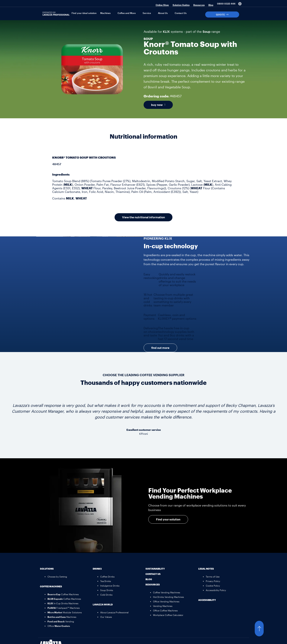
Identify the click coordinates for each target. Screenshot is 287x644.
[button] (263, 629)
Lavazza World (103, 604)
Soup (207, 31)
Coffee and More (127, 13)
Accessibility (207, 600)
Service (147, 13)
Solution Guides (181, 5)
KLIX (166, 31)
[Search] (244, 15)
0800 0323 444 (226, 4)
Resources (199, 5)
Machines (105, 13)
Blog (211, 5)
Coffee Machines (51, 586)
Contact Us (181, 13)
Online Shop (162, 5)
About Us (163, 13)
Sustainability (155, 569)
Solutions (47, 569)
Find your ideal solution (84, 13)
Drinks (97, 569)
